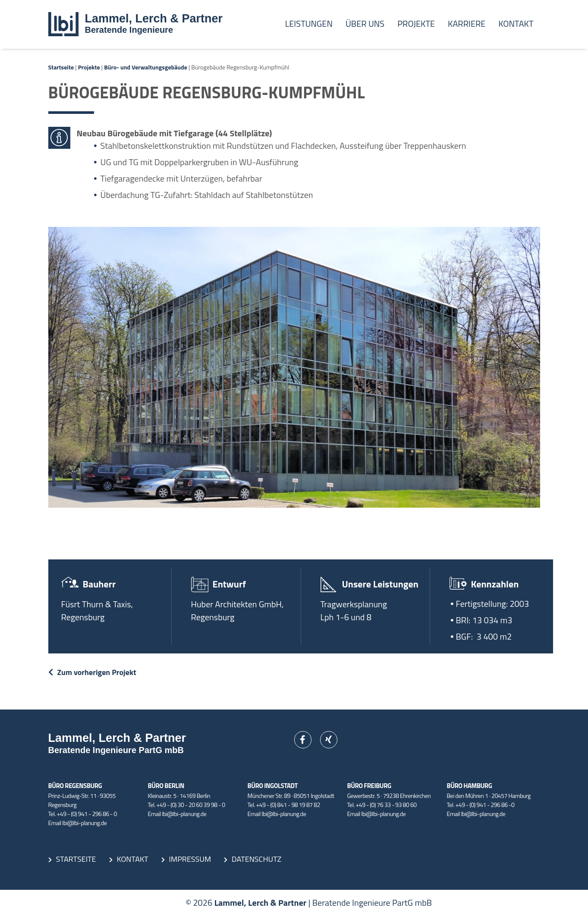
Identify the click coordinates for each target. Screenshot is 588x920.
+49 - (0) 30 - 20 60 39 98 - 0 (191, 805)
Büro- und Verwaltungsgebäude (146, 67)
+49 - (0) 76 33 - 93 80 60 (386, 805)
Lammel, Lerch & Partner (154, 19)
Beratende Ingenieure (129, 30)
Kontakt (516, 24)
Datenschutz (256, 859)
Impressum (190, 859)
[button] (19, 901)
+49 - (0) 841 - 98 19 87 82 (288, 805)
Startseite (61, 67)
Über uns (365, 24)
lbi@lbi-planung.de (84, 823)
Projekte (416, 24)
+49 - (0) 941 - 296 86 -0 (485, 805)
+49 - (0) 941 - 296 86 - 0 (87, 814)
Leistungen (309, 24)
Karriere (467, 24)
